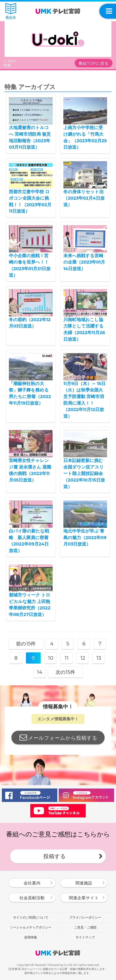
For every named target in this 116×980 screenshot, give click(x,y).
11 (67, 658)
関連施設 (84, 883)
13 (99, 658)
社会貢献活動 (32, 898)
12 (83, 658)
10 (51, 658)
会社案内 (32, 883)
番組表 (11, 11)
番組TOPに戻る (94, 63)
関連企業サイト (84, 898)
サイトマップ (85, 937)
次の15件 (65, 672)
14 (40, 672)
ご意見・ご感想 (85, 927)
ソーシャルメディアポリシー (31, 927)
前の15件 (26, 644)
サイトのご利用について (31, 917)
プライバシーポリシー (85, 917)
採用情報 (31, 937)
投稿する (55, 856)
